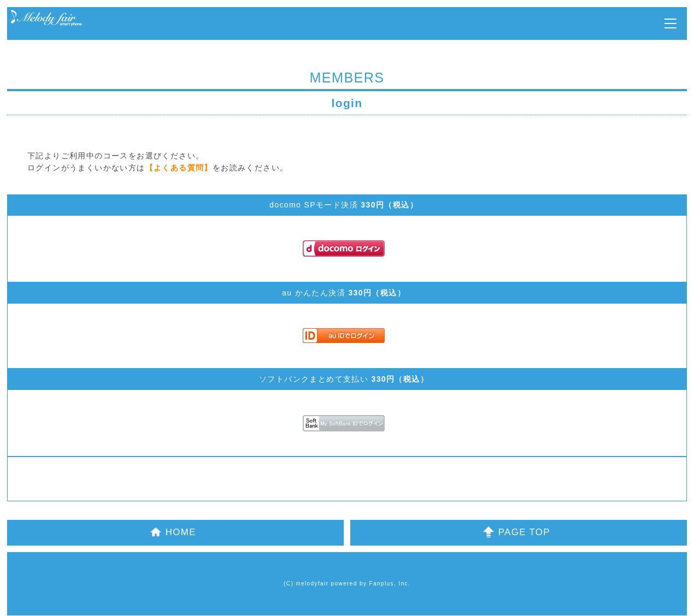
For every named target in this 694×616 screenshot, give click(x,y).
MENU (671, 23)
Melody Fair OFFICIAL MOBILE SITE (46, 19)
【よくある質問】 (179, 168)
